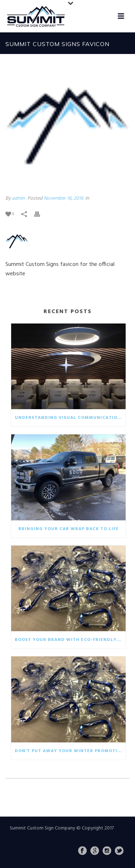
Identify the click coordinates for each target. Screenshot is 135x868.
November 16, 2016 (63, 198)
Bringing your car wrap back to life (69, 529)
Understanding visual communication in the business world (70, 418)
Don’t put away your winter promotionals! (70, 751)
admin (19, 198)
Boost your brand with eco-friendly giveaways (70, 640)
